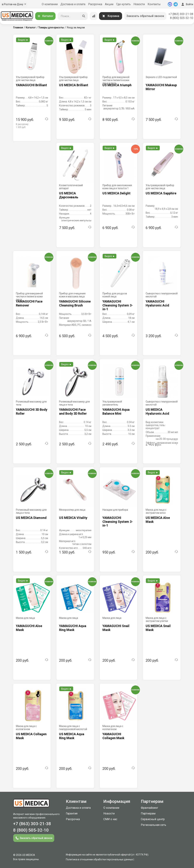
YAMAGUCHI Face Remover (29, 303)
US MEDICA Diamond (31, 518)
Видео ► (23, 40)
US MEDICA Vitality (73, 518)
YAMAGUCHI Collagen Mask (113, 736)
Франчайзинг (149, 808)
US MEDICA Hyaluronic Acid (157, 412)
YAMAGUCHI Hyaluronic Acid (157, 303)
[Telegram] (176, 4)
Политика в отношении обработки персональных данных (99, 859)
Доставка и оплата (73, 4)
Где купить (123, 4)
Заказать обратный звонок (145, 16)
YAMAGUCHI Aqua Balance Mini (116, 412)
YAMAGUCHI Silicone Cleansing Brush (75, 303)
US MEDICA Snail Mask (158, 628)
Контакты (154, 4)
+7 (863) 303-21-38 (181, 14)
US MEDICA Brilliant (74, 85)
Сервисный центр (153, 819)
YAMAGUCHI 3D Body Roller (32, 412)
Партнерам (148, 813)
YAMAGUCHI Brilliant (31, 85)
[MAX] (170, 4)
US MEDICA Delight (116, 193)
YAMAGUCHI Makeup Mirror (161, 87)
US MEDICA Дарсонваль (69, 195)
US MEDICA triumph (117, 85)
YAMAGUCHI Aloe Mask (29, 628)
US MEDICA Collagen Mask (31, 736)
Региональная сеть (153, 825)
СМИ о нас (110, 819)
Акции (109, 4)
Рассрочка (95, 4)
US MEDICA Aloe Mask (158, 520)
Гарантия (72, 813)
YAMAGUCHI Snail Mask (116, 628)
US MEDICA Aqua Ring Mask (72, 736)
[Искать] (84, 16)
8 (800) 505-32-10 (182, 18)
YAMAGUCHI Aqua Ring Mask (73, 628)
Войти (187, 4)
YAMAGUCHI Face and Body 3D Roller (73, 412)
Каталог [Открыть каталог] (45, 16)
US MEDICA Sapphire (161, 193)
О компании (50, 4)
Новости (139, 4)
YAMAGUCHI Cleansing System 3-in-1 (118, 305)
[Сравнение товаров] (94, 16)
